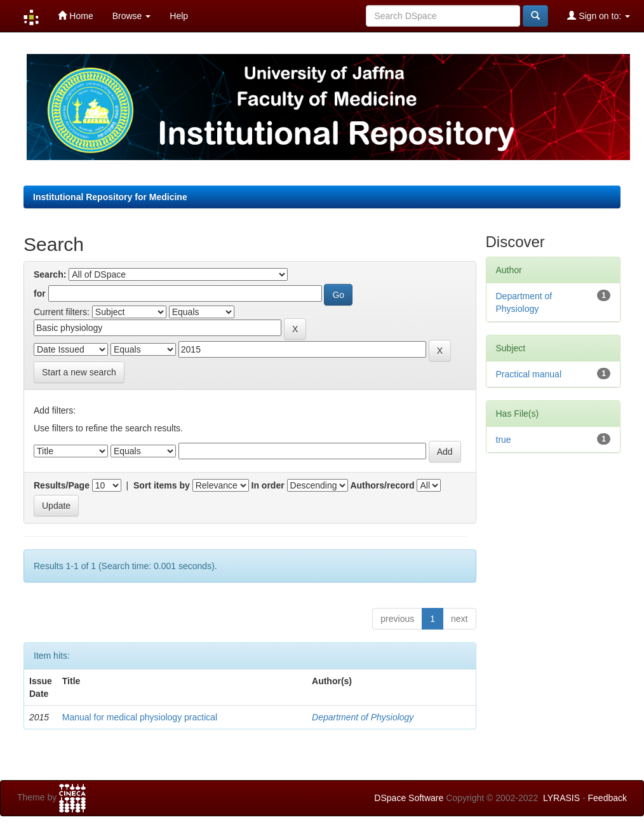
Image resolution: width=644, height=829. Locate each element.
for (40, 293)
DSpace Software (409, 798)
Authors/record (382, 485)
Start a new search (79, 372)
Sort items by (162, 485)
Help (179, 16)
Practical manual (529, 374)
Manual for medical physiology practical (140, 717)
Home (75, 16)
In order (268, 485)
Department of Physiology (363, 717)
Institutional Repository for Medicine (110, 197)
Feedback (607, 798)
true (504, 440)
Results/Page (62, 485)
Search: (50, 274)
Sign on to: (599, 16)
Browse (132, 16)
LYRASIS (561, 798)
